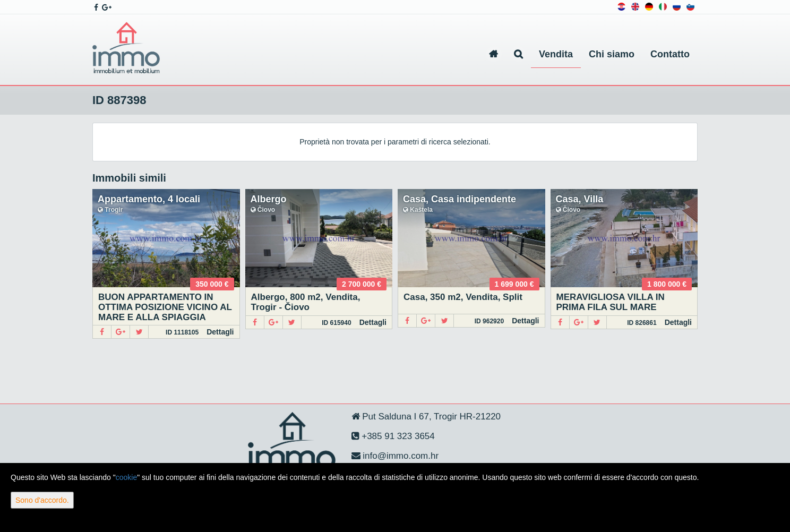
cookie (126, 477)
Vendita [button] (556, 54)
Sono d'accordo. (42, 500)
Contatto (670, 54)
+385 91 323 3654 (397, 436)
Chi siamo (612, 54)
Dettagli (220, 332)
